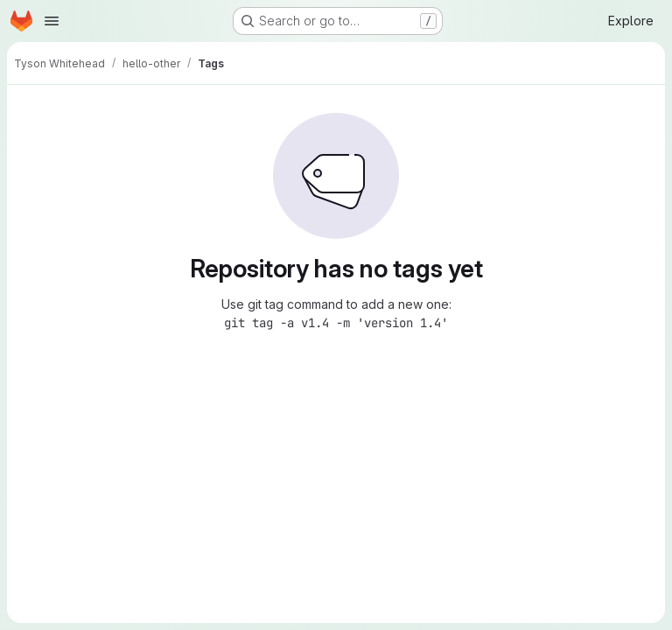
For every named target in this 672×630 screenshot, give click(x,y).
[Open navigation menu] (52, 21)
